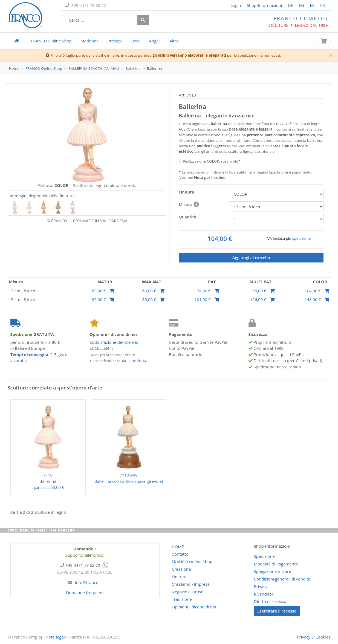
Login (236, 5)
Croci (135, 41)
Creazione (181, 569)
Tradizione (182, 599)
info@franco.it (88, 582)
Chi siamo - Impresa (191, 584)
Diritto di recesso (270, 601)
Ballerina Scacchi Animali (94, 68)
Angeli (155, 41)
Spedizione (264, 556)
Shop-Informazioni (264, 5)
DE (291, 5)
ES (312, 5)
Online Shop (51, 41)
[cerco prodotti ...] (101, 20)
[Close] (331, 56)
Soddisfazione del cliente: (114, 342)
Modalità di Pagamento (276, 564)
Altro (174, 41)
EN (302, 5)
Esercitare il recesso (277, 611)
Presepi (115, 41)
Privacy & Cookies (314, 637)
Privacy (261, 586)
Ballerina (133, 68)
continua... (139, 360)
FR (323, 5)
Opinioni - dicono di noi (194, 607)
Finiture (179, 577)
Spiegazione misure (273, 571)
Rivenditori (264, 594)
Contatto (180, 554)
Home (14, 68)
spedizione (302, 238)
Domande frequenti (85, 593)
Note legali (56, 637)
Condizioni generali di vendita (282, 579)
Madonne (90, 41)
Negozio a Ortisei (188, 592)
